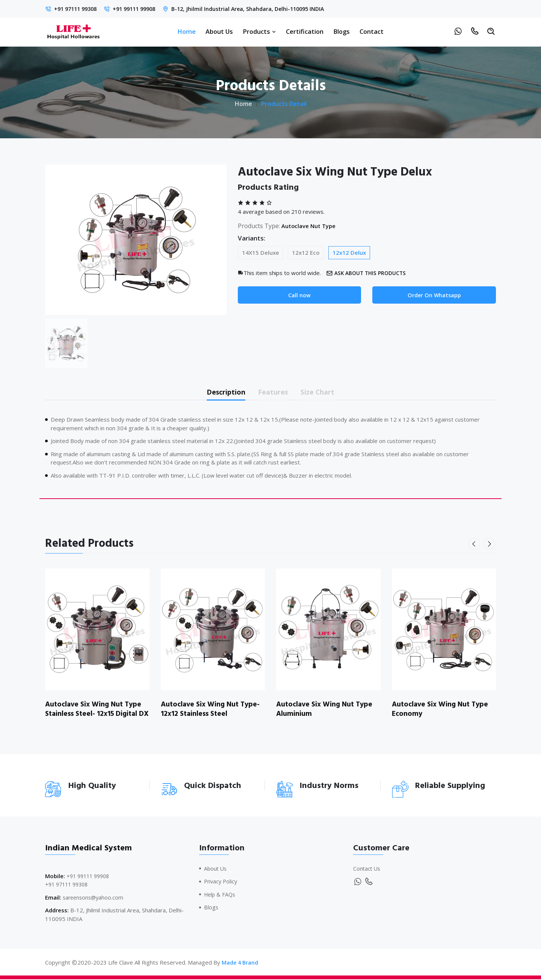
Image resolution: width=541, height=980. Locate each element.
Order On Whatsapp (434, 295)
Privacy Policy (222, 882)
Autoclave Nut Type (311, 226)
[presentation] (475, 545)
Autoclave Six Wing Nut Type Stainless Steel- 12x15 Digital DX (95, 715)
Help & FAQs (221, 895)
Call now (299, 295)
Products (259, 31)
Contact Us (367, 869)
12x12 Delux (349, 253)
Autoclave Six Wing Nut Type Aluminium (326, 710)
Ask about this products (369, 273)
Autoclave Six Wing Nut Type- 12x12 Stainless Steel (212, 710)
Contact (372, 31)
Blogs (342, 31)
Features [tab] (274, 392)
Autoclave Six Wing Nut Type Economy (442, 710)
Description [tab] (221, 392)
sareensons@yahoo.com (94, 898)
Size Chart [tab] (323, 392)
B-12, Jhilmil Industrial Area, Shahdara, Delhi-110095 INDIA (259, 9)
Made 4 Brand (240, 963)
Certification (305, 31)
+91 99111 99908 (141, 9)
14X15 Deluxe (261, 253)
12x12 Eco (306, 253)
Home (187, 31)
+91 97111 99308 (78, 9)
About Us (219, 31)
